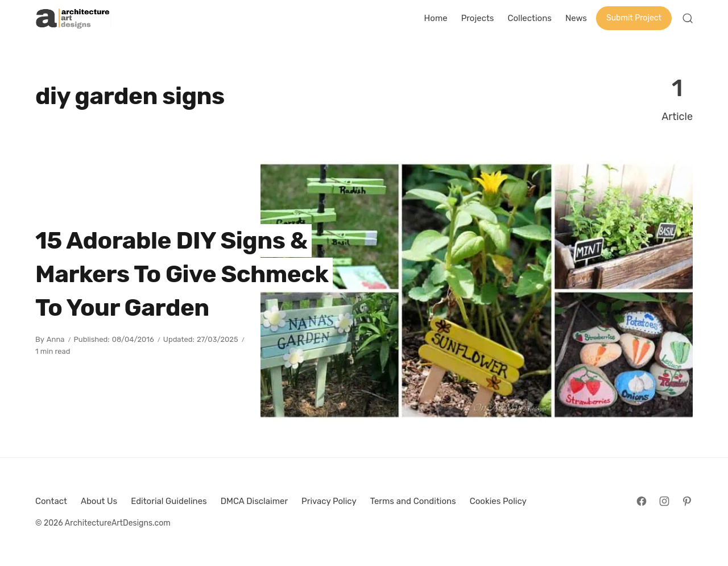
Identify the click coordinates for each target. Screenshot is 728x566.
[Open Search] (688, 18)
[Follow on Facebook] (642, 501)
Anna (56, 339)
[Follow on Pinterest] (687, 501)
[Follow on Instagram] (664, 501)
